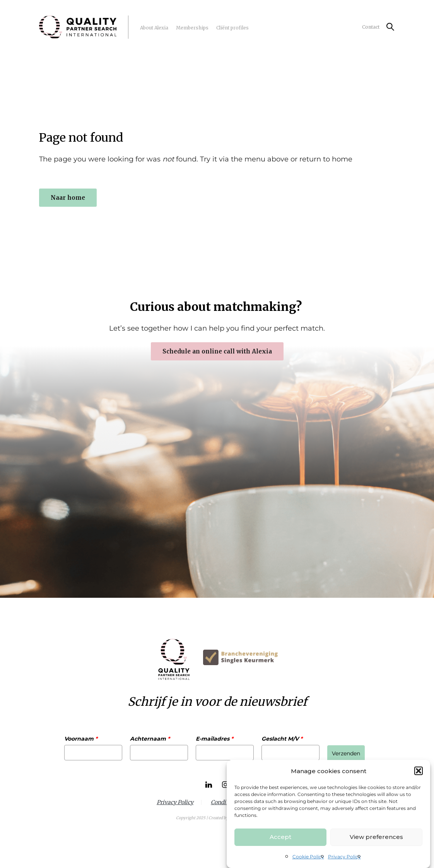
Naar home (68, 198)
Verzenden (346, 753)
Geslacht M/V (282, 739)
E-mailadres (214, 739)
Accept (280, 837)
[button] (419, 771)
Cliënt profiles (232, 28)
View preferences (376, 837)
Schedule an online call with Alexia (217, 351)
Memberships (192, 28)
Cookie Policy (308, 857)
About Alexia (154, 28)
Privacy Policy (344, 857)
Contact (371, 27)
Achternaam (150, 739)
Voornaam (81, 739)
